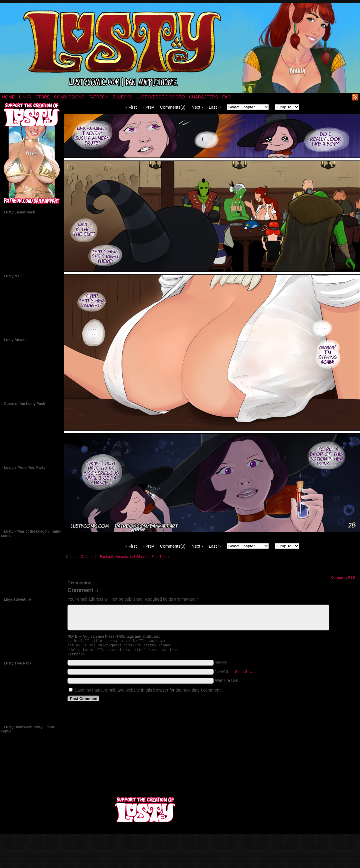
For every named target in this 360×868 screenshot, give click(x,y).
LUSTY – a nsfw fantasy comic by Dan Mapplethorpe (180, 48)
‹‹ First (131, 107)
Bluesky (122, 97)
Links (25, 97)
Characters (203, 97)
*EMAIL (237, 674)
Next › (197, 107)
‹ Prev (148, 107)
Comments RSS (343, 577)
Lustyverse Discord (161, 97)
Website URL (227, 683)
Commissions (69, 97)
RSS (355, 97)
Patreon (99, 97)
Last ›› (215, 107)
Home (8, 97)
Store (42, 97)
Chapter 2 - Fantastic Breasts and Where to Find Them (125, 557)
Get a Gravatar (247, 674)
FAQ (226, 97)
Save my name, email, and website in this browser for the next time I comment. (148, 692)
